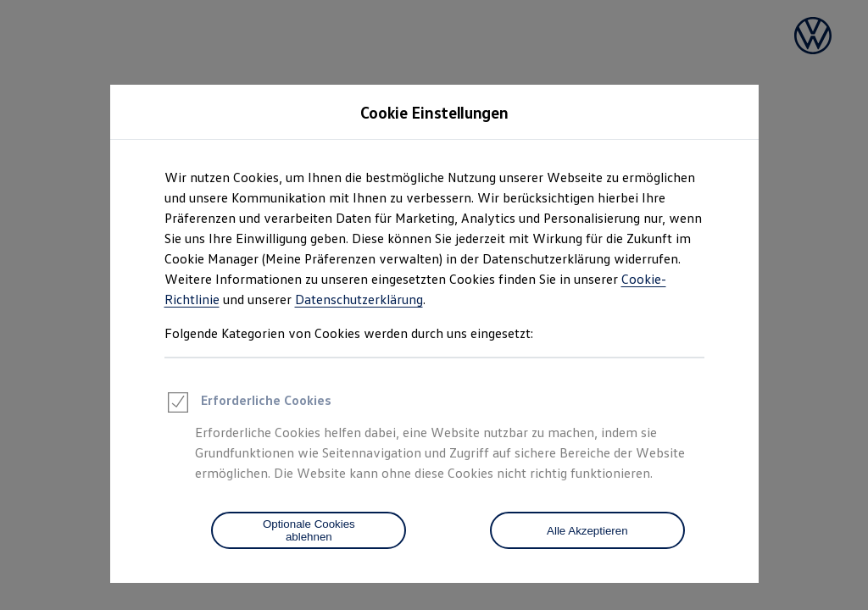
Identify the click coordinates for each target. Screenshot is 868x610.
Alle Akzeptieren (587, 531)
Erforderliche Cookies (248, 405)
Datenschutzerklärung (359, 299)
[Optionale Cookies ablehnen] (309, 530)
